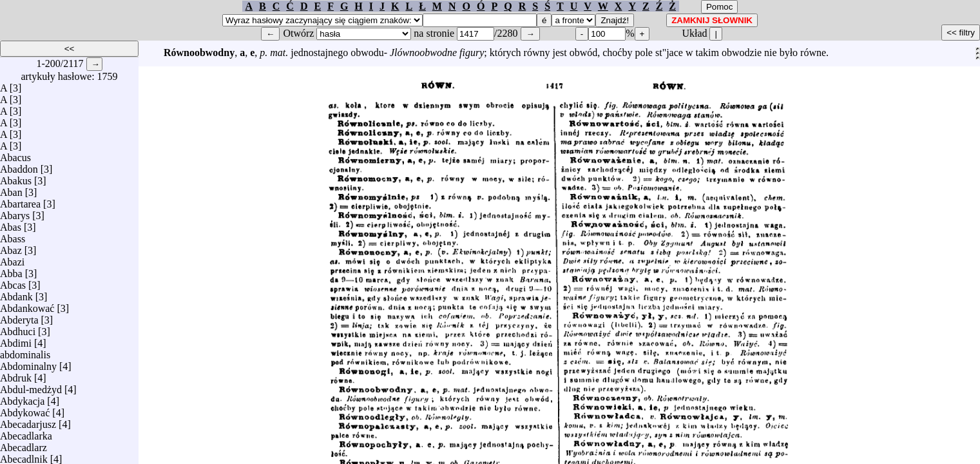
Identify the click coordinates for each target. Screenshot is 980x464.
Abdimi (16, 340)
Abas (11, 224)
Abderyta (19, 317)
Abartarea (20, 201)
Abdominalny (28, 363)
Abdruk (16, 375)
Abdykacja (22, 398)
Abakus (16, 178)
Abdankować (27, 305)
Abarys (15, 212)
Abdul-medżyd (31, 386)
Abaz (11, 247)
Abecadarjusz (28, 421)
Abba (11, 270)
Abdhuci (18, 328)
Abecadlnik (24, 456)
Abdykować (25, 410)
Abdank (16, 294)
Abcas (13, 282)
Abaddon (19, 166)
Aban (11, 189)
